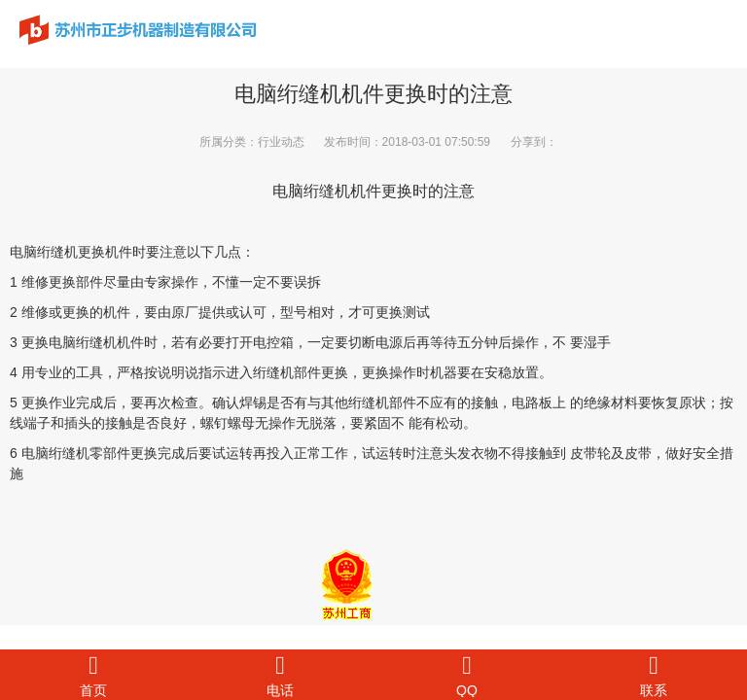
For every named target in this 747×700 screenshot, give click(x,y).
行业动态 (281, 142)
